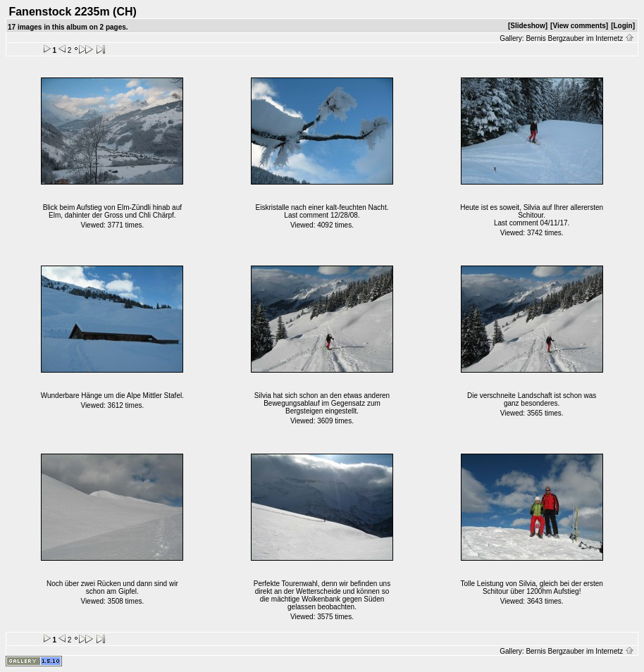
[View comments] (579, 26)
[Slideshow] (528, 26)
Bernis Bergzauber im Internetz (580, 38)
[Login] (623, 26)
